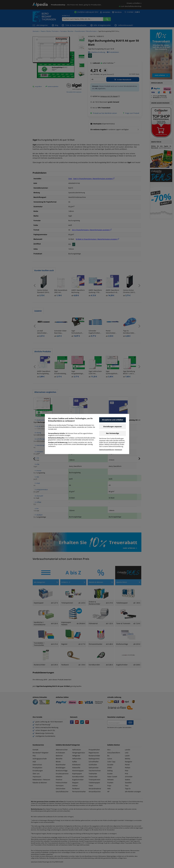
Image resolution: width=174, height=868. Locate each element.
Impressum (118, 450)
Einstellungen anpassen (113, 427)
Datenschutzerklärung (107, 450)
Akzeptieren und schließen (113, 420)
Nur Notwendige (113, 433)
